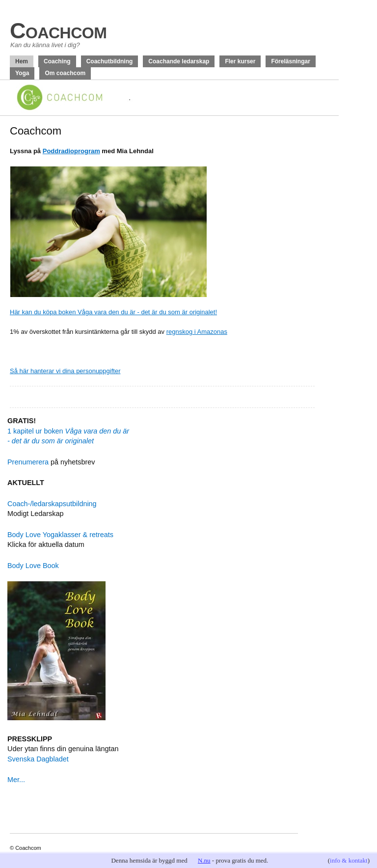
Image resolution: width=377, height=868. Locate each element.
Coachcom (58, 31)
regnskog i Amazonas (197, 332)
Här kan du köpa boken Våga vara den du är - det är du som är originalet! (113, 312)
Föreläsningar (290, 61)
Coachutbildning (110, 61)
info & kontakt (349, 860)
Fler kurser (240, 61)
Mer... (16, 780)
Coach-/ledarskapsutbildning (52, 504)
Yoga (22, 73)
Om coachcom (65, 73)
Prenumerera (28, 462)
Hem (22, 61)
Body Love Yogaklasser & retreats (60, 535)
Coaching (57, 61)
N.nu (204, 860)
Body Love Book (33, 566)
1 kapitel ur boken (68, 431)
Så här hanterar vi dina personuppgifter (65, 371)
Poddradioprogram (71, 151)
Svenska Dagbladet (38, 759)
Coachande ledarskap (179, 61)
